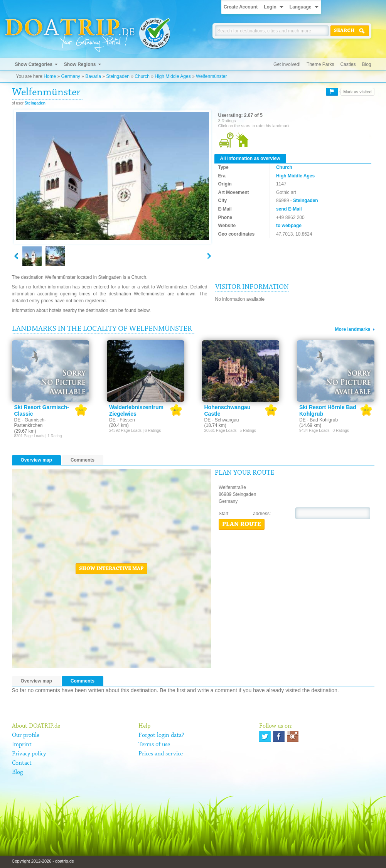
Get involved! (287, 64)
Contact (22, 763)
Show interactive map (111, 569)
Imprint (22, 745)
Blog (366, 64)
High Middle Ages (173, 76)
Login (270, 7)
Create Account (241, 7)
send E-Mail (289, 209)
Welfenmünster (211, 76)
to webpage (289, 226)
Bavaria (93, 76)
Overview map (36, 460)
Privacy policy (29, 754)
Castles (348, 64)
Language (301, 7)
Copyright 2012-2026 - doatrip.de (43, 861)
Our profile (26, 735)
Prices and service (161, 754)
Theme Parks (320, 64)
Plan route (242, 524)
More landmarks (352, 329)
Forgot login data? (161, 735)
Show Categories (34, 64)
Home (50, 76)
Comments (83, 460)
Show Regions (80, 64)
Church (142, 76)
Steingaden (118, 76)
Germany (70, 76)
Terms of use (154, 745)
